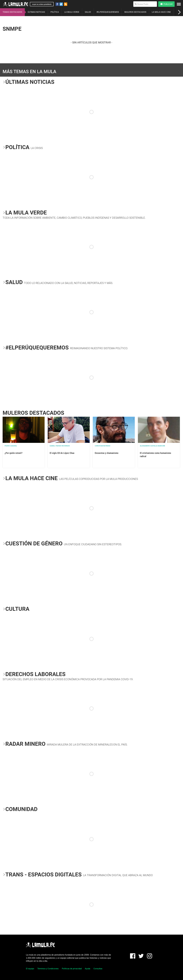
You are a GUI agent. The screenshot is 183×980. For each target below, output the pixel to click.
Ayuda (88, 969)
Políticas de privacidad (72, 969)
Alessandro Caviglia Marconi (152, 446)
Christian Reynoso (103, 446)
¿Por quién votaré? (14, 453)
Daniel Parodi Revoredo (60, 446)
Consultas (98, 969)
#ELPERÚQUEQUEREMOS (108, 12)
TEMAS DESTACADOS (12, 12)
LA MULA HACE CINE (161, 12)
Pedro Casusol (11, 446)
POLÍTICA (55, 12)
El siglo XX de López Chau (62, 453)
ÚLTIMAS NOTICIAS (36, 12)
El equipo (30, 969)
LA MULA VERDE (72, 12)
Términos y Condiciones (48, 969)
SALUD (88, 12)
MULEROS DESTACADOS (135, 12)
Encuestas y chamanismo (107, 453)
